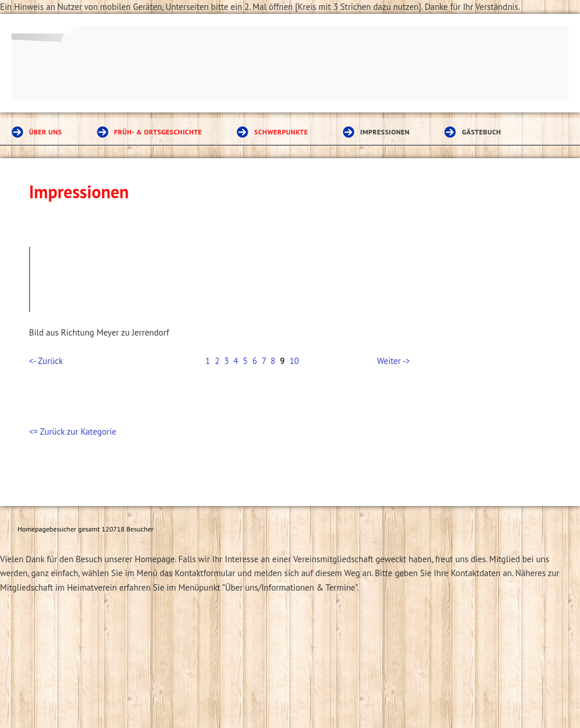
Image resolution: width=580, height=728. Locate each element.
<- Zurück (46, 361)
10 (294, 361)
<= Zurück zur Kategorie (72, 432)
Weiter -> (394, 361)
